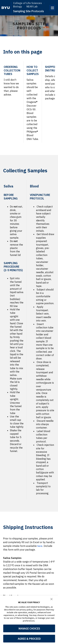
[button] (52, 599)
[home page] (6, 8)
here (40, 546)
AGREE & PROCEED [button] (29, 639)
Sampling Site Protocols (29, 11)
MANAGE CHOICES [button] (29, 628)
